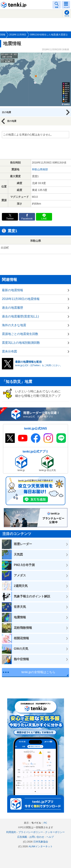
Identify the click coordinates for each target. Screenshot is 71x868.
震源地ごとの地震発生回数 (20, 334)
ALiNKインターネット (41, 846)
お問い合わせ (37, 837)
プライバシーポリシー (31, 832)
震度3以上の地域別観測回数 (21, 343)
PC (45, 823)
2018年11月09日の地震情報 (21, 299)
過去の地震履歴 (12, 308)
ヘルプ (50, 837)
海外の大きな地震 (14, 325)
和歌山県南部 (40, 169)
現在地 (67, 16)
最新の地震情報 (12, 290)
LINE (44, 219)
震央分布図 (9, 351)
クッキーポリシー (55, 832)
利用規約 (11, 832)
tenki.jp (14, 5)
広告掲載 (22, 837)
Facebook (27, 219)
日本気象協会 (41, 842)
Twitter (10, 219)
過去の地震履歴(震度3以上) (20, 316)
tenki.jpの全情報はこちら (38, 672)
